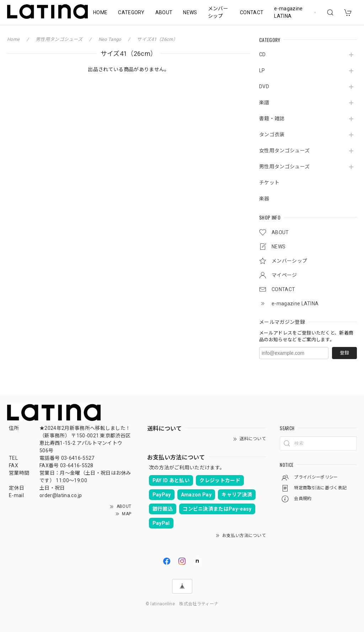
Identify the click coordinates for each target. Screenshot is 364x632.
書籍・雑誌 (272, 118)
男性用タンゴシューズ (284, 167)
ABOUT (164, 12)
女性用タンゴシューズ (284, 151)
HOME (100, 12)
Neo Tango (110, 39)
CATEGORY (131, 12)
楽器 (264, 199)
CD (263, 54)
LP (262, 70)
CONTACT (252, 12)
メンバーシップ (218, 12)
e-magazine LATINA (288, 12)
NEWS (190, 12)
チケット (269, 183)
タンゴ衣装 (272, 135)
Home (13, 39)
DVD (264, 86)
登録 (344, 353)
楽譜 (264, 102)
